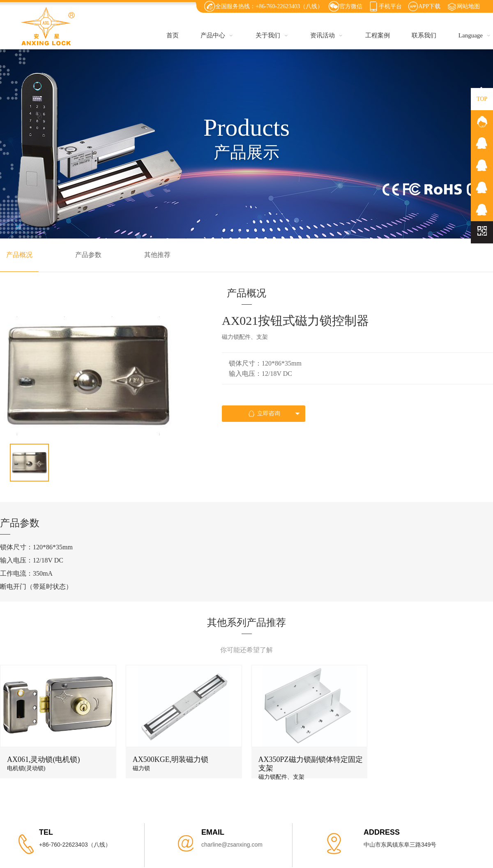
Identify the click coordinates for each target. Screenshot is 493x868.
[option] (88, 376)
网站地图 (468, 6)
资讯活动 (327, 35)
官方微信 (351, 6)
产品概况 (19, 255)
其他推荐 (157, 255)
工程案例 (378, 35)
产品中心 (217, 35)
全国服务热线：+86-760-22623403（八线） (269, 6)
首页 (173, 35)
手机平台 (390, 6)
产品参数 (88, 255)
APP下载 (429, 6)
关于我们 (272, 35)
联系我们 (424, 35)
